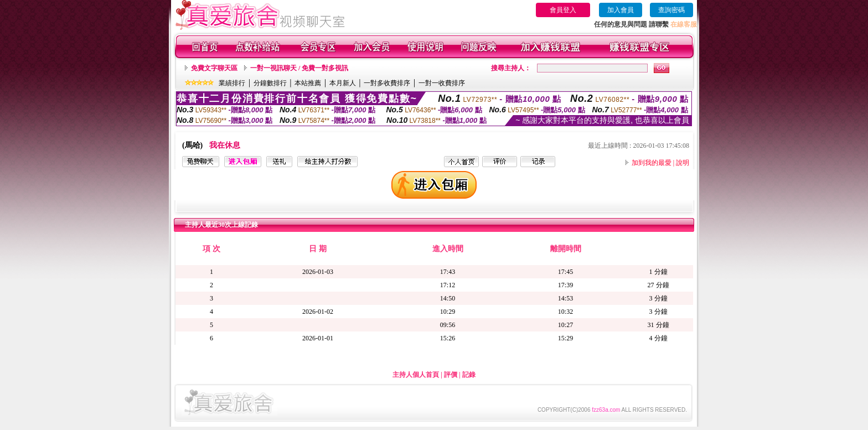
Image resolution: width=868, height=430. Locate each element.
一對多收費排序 (387, 83)
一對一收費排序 (442, 83)
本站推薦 (308, 83)
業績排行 (232, 83)
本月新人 (343, 83)
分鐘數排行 (270, 83)
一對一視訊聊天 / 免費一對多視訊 (299, 68)
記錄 (469, 375)
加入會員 (621, 10)
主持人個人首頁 (416, 375)
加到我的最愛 (652, 163)
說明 (683, 163)
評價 (451, 375)
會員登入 (563, 10)
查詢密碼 (671, 10)
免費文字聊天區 (214, 68)
